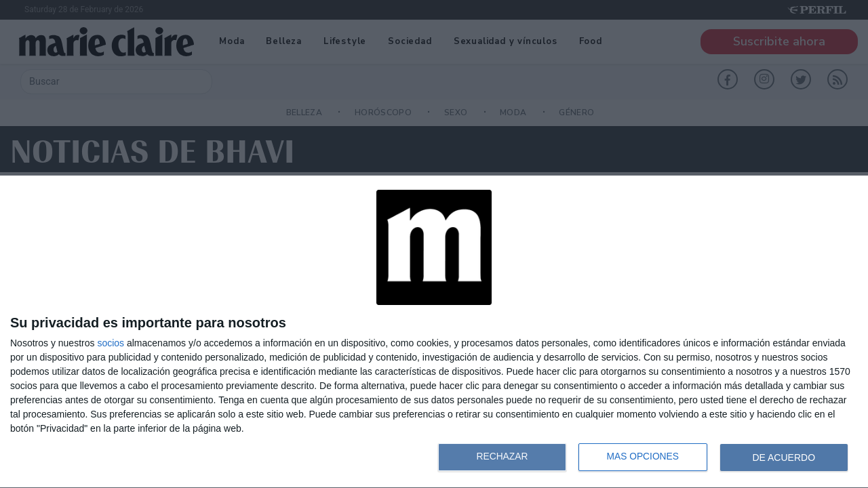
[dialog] (434, 332)
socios (111, 343)
